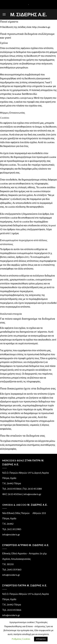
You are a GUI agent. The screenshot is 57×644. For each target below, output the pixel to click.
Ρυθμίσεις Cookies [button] (21, 639)
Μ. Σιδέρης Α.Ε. (28, 14)
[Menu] (4, 14)
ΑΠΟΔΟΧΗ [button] (41, 639)
